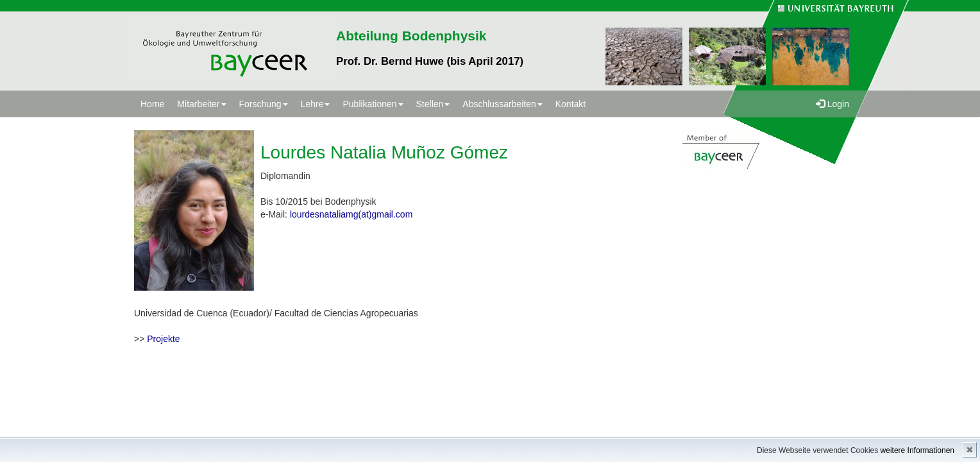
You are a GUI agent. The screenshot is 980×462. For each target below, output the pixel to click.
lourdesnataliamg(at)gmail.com (351, 214)
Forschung (264, 104)
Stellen (433, 104)
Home (152, 104)
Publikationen (373, 104)
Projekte (163, 339)
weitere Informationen (917, 450)
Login (832, 104)
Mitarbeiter (201, 104)
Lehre (316, 104)
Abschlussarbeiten (502, 104)
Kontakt (570, 104)
